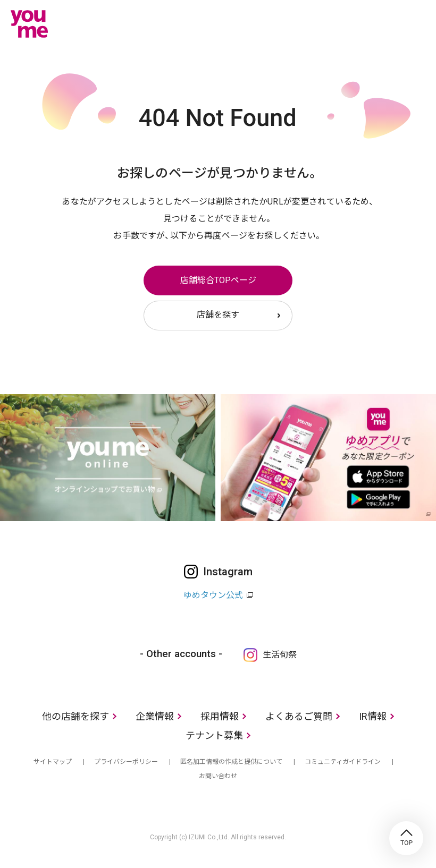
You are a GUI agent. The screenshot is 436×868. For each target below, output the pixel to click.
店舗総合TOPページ (218, 280)
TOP (406, 838)
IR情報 (373, 716)
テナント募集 (214, 735)
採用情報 (220, 716)
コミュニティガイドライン (343, 762)
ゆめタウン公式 (213, 595)
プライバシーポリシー (126, 762)
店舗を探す (218, 315)
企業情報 (155, 716)
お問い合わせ (218, 776)
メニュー (417, 23)
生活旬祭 (280, 655)
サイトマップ (53, 762)
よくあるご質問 (299, 716)
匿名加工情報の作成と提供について (231, 762)
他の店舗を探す (76, 716)
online (385, 23)
